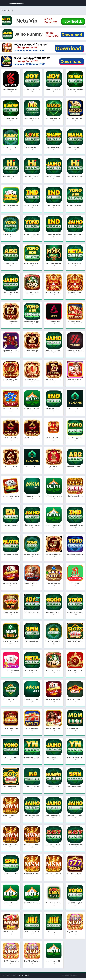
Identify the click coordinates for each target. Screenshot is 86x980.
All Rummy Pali (24, 975)
